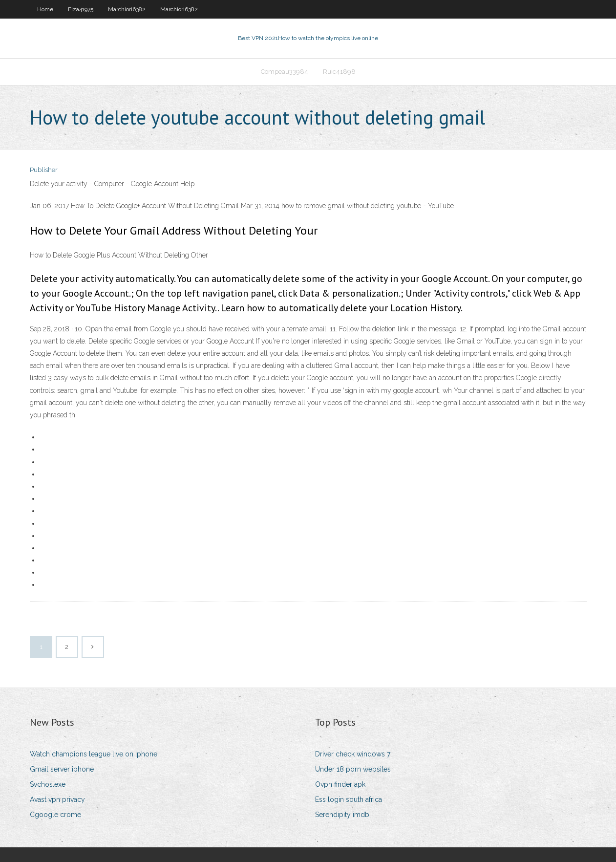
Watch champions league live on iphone (94, 754)
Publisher (44, 170)
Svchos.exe (48, 784)
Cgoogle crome (55, 815)
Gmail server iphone (62, 769)
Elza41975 (81, 9)
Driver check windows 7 (353, 754)
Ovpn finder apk (340, 784)
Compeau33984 (285, 72)
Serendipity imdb (342, 815)
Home (45, 9)
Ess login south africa (349, 799)
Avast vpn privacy (57, 799)
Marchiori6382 (127, 9)
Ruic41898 (339, 72)
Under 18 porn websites (353, 769)
